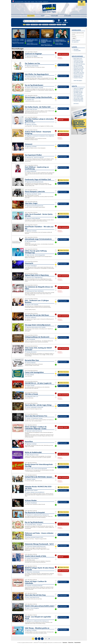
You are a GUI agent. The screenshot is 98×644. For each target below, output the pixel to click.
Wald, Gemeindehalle (31, 339)
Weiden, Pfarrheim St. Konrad (32, 455)
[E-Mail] (78, 34)
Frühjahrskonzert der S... (78, 60)
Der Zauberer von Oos (78, 91)
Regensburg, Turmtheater (31, 147)
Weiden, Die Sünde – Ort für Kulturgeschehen (36, 255)
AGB (29, 2)
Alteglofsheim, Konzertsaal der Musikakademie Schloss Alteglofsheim (40, 136)
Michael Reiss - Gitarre (18, 40)
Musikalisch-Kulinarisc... (78, 78)
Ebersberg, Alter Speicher (31, 352)
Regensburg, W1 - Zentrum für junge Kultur (35, 157)
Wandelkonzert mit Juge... (79, 67)
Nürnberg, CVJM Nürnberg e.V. (33, 558)
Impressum (46, 2)
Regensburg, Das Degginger (32, 56)
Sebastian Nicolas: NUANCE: (31, 490)
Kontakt (40, 2)
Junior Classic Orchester (78, 61)
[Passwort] (78, 36)
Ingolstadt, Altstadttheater (32, 503)
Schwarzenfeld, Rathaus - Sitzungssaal (34, 525)
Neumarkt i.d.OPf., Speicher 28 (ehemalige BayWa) (37, 469)
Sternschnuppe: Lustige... (79, 98)
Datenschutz (71, 643)
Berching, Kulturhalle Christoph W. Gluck (35, 537)
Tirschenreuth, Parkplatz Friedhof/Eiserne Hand (36, 546)
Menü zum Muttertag (78, 65)
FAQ (26, 2)
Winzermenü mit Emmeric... (79, 68)
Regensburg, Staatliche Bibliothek (33, 218)
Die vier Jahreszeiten (78, 94)
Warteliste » (60, 57)
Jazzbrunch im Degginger (79, 88)
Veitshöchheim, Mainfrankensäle (33, 572)
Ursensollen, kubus (30, 100)
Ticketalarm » (60, 59)
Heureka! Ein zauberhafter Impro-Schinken (46, 41)
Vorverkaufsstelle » (77, 51)
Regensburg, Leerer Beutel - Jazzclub (34, 194)
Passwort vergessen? (76, 40)
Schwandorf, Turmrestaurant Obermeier (34, 586)
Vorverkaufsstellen (19, 2)
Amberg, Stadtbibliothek (31, 171)
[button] (74, 38)
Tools (36, 2)
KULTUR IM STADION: (30, 123)
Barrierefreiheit (77, 643)
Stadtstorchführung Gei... (79, 70)
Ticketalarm (54, 16)
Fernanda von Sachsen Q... (79, 74)
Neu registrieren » (75, 42)
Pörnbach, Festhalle (30, 386)
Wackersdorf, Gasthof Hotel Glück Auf (34, 431)
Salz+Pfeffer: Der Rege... (78, 93)
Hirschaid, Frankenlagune (32, 266)
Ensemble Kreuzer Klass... (79, 99)
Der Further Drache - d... (78, 90)
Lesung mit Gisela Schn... (79, 75)
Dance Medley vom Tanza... (79, 72)
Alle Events (31, 16)
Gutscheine (68, 16)
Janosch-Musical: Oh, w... (79, 95)
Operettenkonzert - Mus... (79, 76)
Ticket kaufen (62, 65)
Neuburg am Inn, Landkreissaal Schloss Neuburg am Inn (38, 515)
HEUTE (43, 16)
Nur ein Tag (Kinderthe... (78, 97)
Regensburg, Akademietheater (32, 66)
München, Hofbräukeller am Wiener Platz (35, 407)
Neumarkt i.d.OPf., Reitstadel (32, 305)
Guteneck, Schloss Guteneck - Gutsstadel (35, 88)
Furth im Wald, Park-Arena (32, 109)
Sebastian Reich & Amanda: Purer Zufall (61, 41)
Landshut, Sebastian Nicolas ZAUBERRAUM (35, 492)
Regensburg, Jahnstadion (31, 125)
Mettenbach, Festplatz (31, 479)
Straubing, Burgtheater (31, 363)
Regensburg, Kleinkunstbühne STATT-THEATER (36, 327)
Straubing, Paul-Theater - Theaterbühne (34, 77)
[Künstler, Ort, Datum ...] (39, 21)
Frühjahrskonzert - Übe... (78, 71)
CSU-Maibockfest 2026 (78, 63)
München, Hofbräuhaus (31, 318)
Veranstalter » (76, 49)
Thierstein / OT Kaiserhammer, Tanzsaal (34, 418)
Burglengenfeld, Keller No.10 (32, 397)
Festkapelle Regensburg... (79, 101)
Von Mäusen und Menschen (79, 64)
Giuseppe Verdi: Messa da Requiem (32, 41)
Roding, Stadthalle (30, 375)
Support (32, 2)
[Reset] (53, 21)
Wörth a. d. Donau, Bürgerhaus (33, 608)
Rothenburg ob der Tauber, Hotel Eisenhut (35, 291)
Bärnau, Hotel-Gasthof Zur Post (33, 597)
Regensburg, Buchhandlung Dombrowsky (35, 182)
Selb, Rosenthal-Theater (31, 241)
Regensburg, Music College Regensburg (34, 278)
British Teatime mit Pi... (78, 59)
